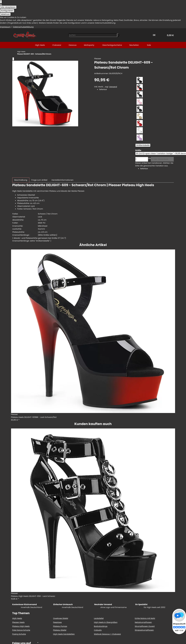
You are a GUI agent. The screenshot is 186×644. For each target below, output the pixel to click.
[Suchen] (93, 35)
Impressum (5, 27)
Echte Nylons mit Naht (145, 618)
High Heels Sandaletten (64, 634)
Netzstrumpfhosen (143, 622)
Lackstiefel (99, 618)
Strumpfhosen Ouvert (145, 626)
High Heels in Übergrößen (106, 622)
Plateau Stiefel (60, 630)
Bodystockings (101, 626)
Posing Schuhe (19, 634)
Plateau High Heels (21, 626)
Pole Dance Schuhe (21, 630)
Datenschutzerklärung (23, 27)
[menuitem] (40, 45)
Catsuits (98, 630)
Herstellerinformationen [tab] (62, 180)
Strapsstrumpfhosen (144, 630)
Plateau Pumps (60, 626)
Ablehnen (5, 14)
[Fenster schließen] (13, 59)
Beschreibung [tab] (21, 180)
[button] (169, 35)
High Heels (17, 618)
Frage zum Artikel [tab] (39, 180)
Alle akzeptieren (8, 7)
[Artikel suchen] (118, 35)
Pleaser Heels (18, 622)
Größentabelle (143, 145)
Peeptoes (57, 622)
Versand (113, 87)
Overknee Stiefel (61, 618)
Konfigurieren (7, 11)
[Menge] (142, 159)
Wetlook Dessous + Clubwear (107, 634)
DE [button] (155, 35)
